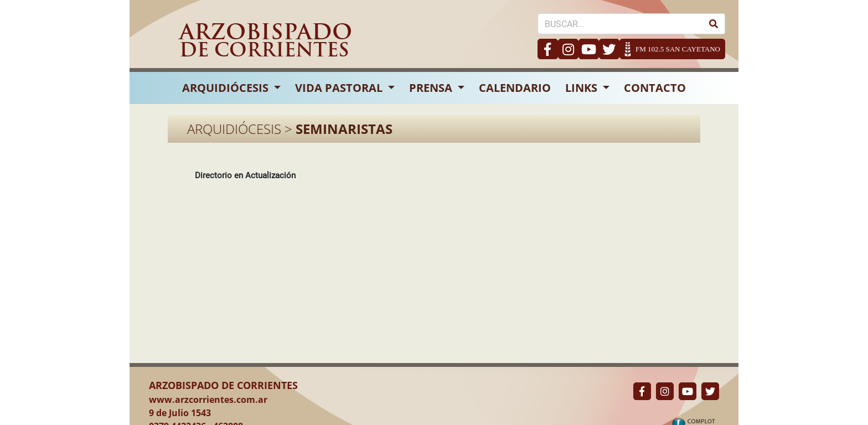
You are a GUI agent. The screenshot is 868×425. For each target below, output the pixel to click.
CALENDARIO (515, 88)
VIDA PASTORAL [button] (340, 88)
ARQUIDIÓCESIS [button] (227, 88)
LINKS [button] (583, 88)
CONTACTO (655, 88)
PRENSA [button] (432, 88)
